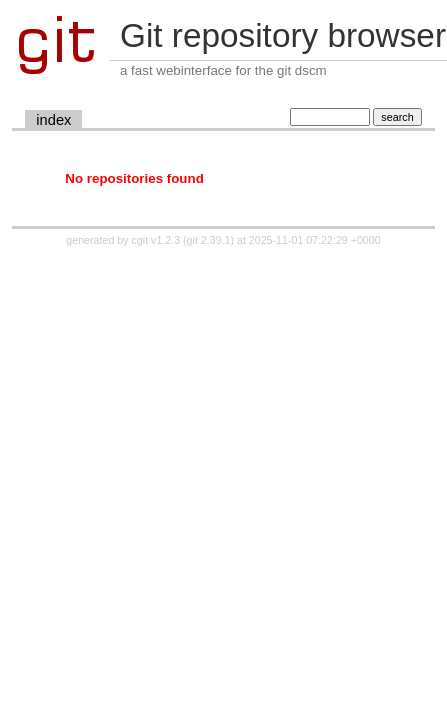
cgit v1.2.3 (156, 240)
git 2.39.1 (209, 240)
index (53, 120)
